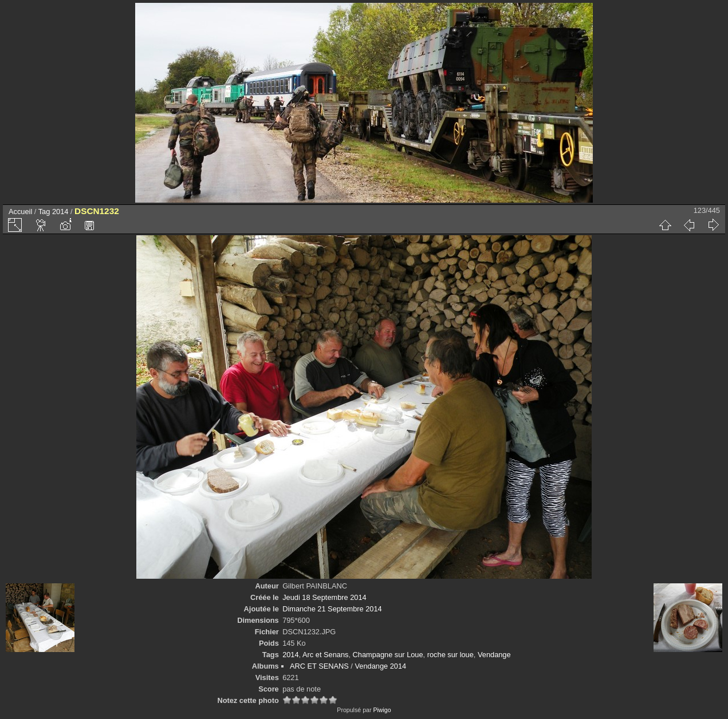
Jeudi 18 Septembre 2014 (324, 597)
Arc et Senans (325, 655)
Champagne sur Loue (388, 655)
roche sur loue (450, 655)
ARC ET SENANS (319, 666)
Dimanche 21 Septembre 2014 (332, 609)
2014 (60, 212)
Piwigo (382, 710)
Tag (44, 212)
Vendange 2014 (380, 666)
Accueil (20, 212)
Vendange (494, 655)
